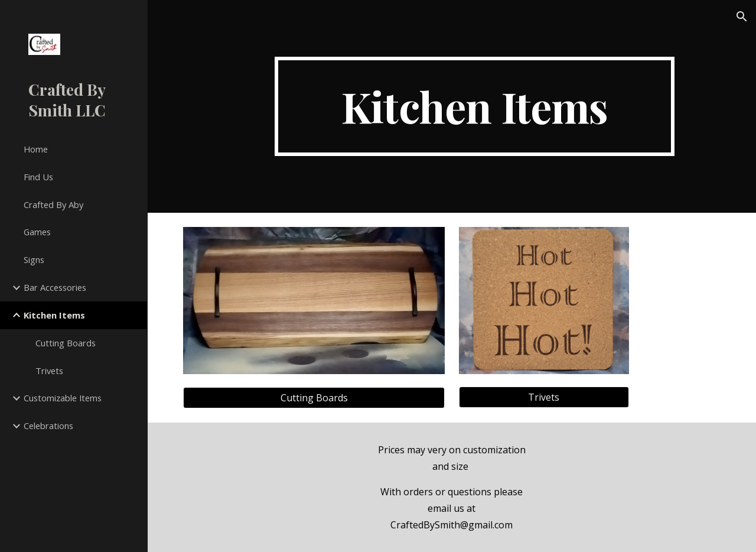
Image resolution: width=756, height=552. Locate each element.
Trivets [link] (49, 371)
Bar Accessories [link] (55, 287)
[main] (475, 106)
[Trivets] (544, 397)
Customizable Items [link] (63, 398)
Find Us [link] (38, 177)
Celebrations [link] (48, 426)
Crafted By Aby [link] (53, 204)
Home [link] (36, 149)
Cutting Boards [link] (66, 343)
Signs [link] (34, 259)
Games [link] (37, 232)
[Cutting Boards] (314, 398)
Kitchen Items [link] (54, 315)
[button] (742, 17)
